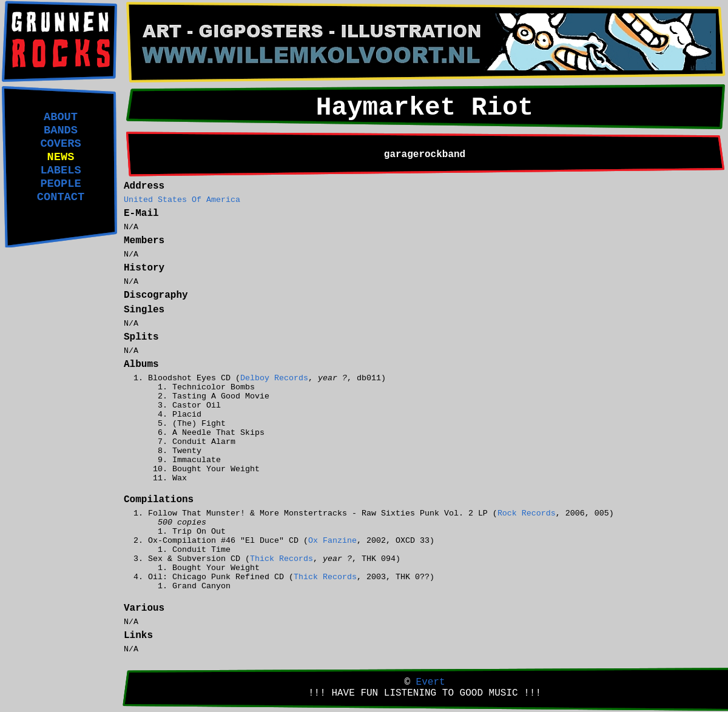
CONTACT (61, 197)
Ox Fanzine (332, 541)
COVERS (60, 144)
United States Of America (182, 200)
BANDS (61, 130)
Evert (431, 682)
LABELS (60, 170)
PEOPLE (60, 184)
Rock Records (527, 513)
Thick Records (281, 559)
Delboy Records (274, 378)
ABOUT (61, 117)
